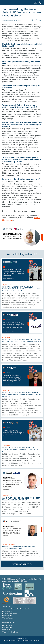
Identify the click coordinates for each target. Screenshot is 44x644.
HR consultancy (7, 611)
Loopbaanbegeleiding (9, 614)
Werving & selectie (8, 618)
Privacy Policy (28, 640)
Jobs (19, 640)
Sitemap (6, 640)
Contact (13, 640)
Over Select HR (7, 628)
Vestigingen (6, 630)
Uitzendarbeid (7, 616)
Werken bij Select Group (10, 632)
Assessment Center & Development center (16, 609)
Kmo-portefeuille (8, 625)
